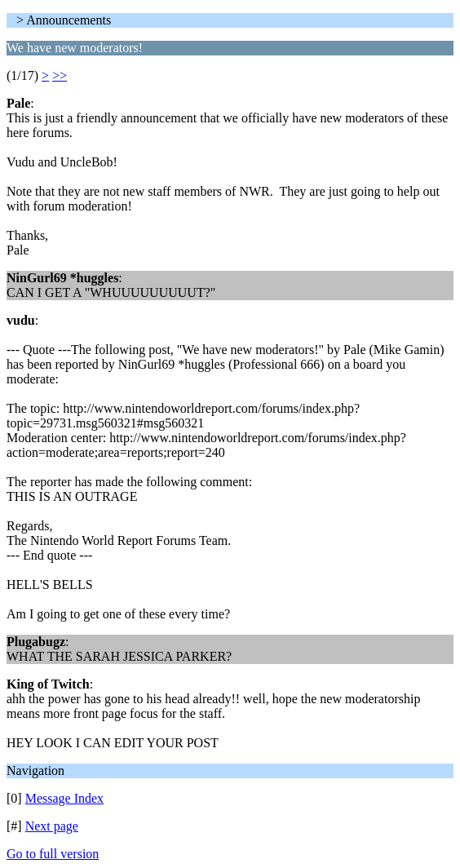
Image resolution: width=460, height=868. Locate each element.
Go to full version (53, 854)
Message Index (64, 798)
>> (60, 75)
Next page (52, 826)
